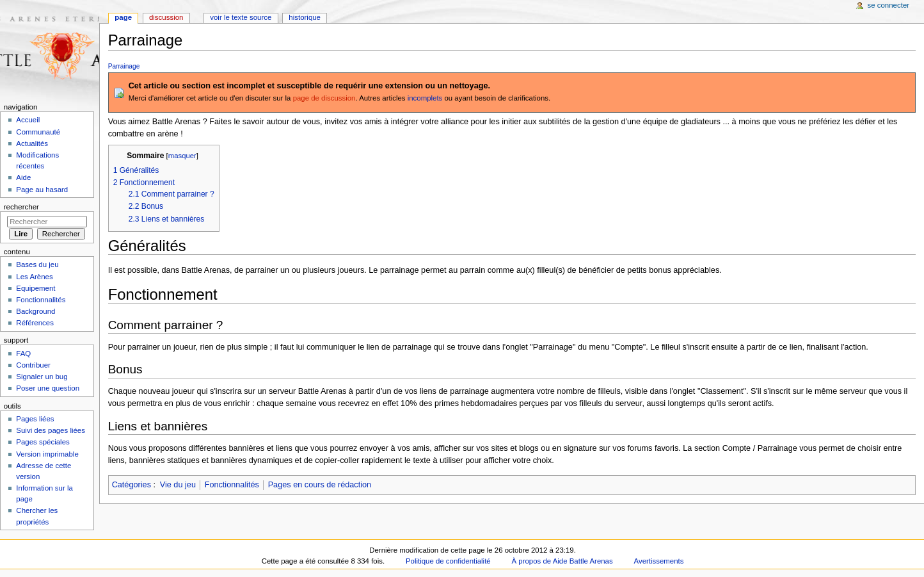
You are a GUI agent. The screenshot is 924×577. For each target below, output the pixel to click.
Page (123, 17)
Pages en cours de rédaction (320, 485)
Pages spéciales (43, 442)
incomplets (425, 98)
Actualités (32, 143)
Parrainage (124, 66)
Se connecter (889, 5)
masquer (182, 156)
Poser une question (48, 388)
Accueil (28, 120)
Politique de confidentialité (448, 561)
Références (35, 323)
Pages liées (35, 419)
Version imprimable (47, 454)
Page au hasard (42, 190)
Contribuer (33, 365)
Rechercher (21, 207)
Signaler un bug (42, 377)
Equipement (36, 288)
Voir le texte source (241, 17)
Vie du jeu (178, 485)
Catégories (131, 485)
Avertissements (659, 561)
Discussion (166, 17)
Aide (23, 177)
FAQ (23, 354)
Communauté (38, 132)
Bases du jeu (37, 264)
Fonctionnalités (232, 485)
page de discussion (324, 98)
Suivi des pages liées (51, 430)
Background (36, 311)
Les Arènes (34, 277)
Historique (305, 17)
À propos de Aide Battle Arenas (562, 561)
